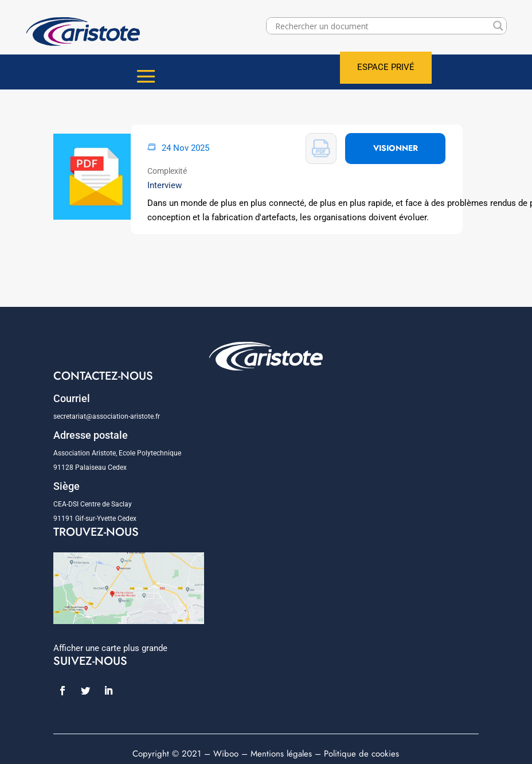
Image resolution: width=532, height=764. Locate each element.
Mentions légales (281, 754)
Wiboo (226, 754)
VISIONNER (396, 148)
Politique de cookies (361, 754)
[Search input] (381, 26)
